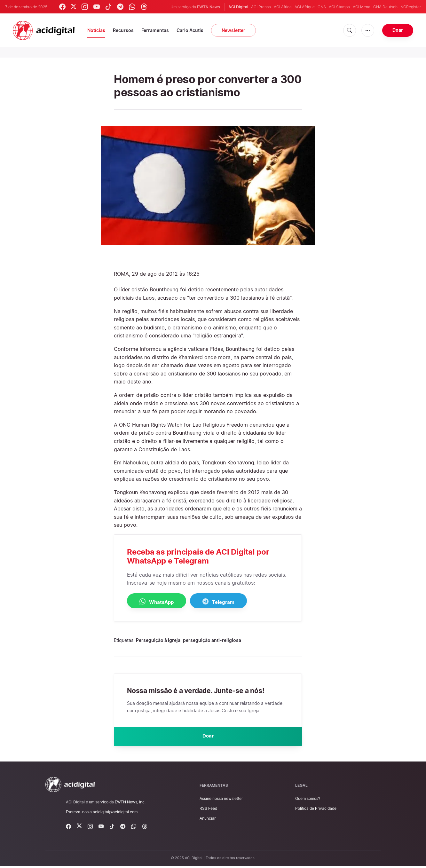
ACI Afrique (305, 7)
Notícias (96, 30)
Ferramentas (155, 30)
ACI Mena (362, 7)
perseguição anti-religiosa (212, 640)
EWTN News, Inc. (130, 804)
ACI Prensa (261, 7)
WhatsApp (161, 602)
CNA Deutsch (385, 7)
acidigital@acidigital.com (115, 814)
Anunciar (208, 820)
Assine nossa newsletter (221, 800)
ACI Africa (283, 7)
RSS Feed (208, 810)
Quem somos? (308, 800)
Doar (398, 30)
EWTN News (209, 7)
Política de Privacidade (316, 810)
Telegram (231, 602)
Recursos (123, 30)
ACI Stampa (339, 7)
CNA (322, 7)
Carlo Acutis (190, 30)
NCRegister (411, 7)
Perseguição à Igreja (158, 640)
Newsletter (233, 30)
